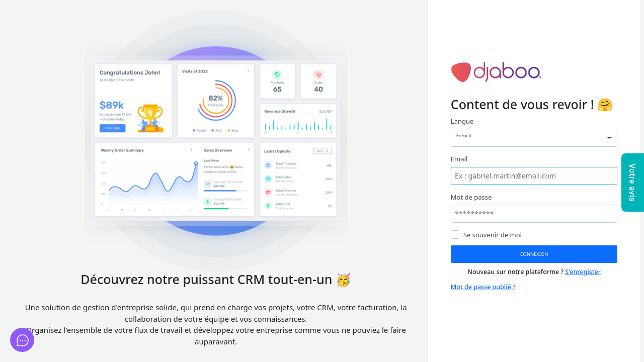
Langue (462, 121)
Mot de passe (471, 197)
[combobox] (534, 138)
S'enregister (583, 272)
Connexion (534, 254)
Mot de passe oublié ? (483, 287)
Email (459, 159)
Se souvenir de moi (493, 235)
